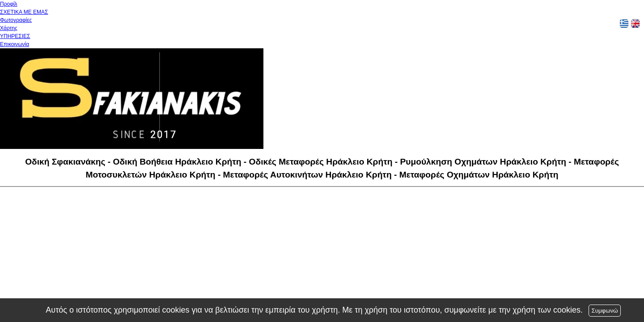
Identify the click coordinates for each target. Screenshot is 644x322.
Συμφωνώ (604, 311)
